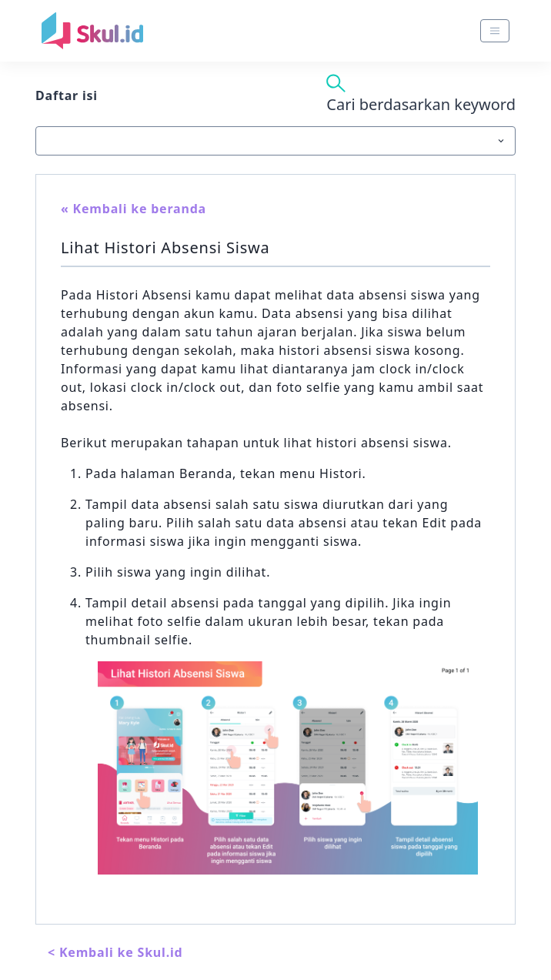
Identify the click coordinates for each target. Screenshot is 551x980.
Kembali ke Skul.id (121, 952)
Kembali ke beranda (140, 209)
